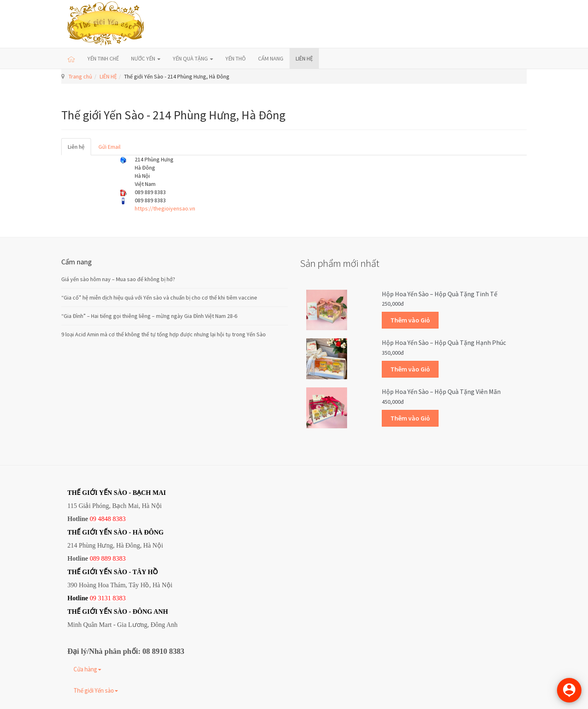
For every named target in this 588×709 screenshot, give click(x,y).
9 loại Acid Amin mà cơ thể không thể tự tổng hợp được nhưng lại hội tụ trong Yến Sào (164, 334)
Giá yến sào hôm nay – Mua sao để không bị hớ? (118, 279)
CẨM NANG (271, 58)
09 (93, 598)
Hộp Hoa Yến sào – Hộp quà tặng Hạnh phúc (444, 342)
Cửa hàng (87, 669)
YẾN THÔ (236, 58)
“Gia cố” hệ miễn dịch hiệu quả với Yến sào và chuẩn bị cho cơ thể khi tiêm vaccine (159, 297)
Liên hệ (76, 147)
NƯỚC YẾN (146, 58)
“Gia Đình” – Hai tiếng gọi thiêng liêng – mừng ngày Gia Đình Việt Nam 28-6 (149, 316)
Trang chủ (80, 76)
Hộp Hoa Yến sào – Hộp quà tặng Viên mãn (441, 391)
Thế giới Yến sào (96, 690)
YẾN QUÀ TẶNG (193, 58)
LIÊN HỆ (304, 58)
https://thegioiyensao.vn (165, 208)
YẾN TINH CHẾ (103, 58)
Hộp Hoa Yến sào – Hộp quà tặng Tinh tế (440, 294)
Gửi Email (109, 147)
